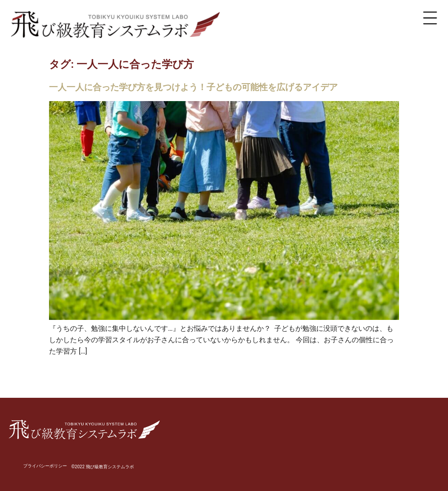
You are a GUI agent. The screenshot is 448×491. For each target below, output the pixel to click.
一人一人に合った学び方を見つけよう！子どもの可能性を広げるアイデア (193, 87)
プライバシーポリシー (45, 466)
